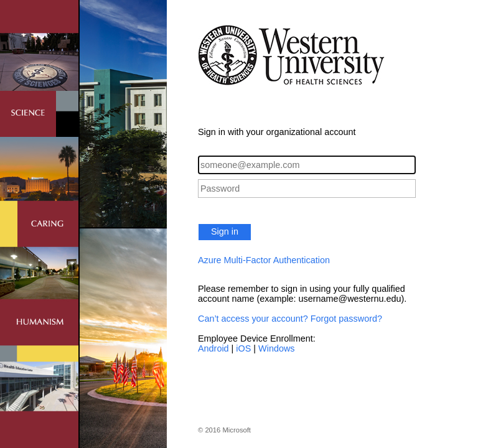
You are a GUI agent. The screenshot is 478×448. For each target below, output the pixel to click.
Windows (276, 348)
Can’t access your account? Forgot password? (290, 319)
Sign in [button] (225, 231)
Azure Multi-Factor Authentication (264, 260)
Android (213, 348)
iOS (243, 348)
